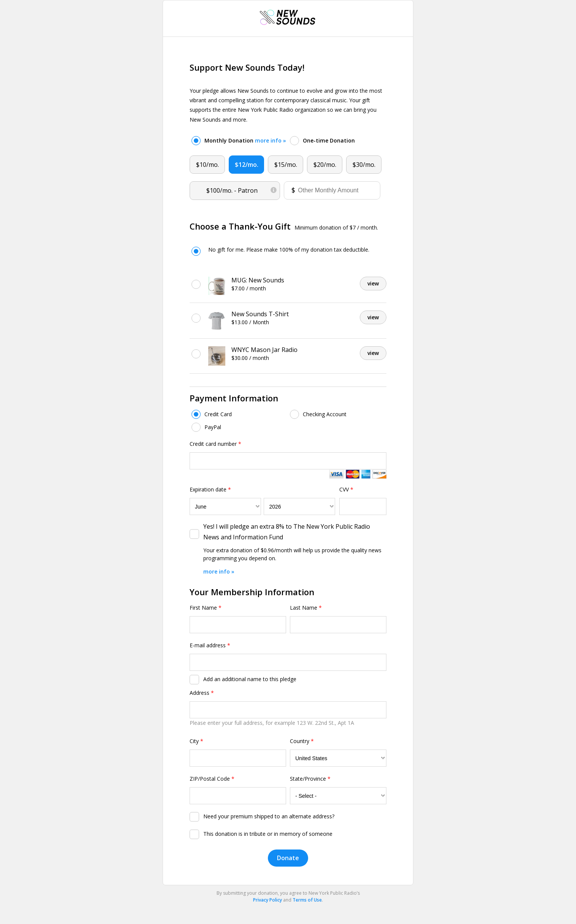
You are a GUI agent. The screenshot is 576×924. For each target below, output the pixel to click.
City (196, 741)
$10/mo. (207, 165)
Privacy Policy (267, 900)
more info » (271, 140)
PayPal (213, 427)
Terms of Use (307, 900)
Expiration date (210, 489)
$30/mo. (364, 165)
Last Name (306, 608)
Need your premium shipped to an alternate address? (269, 816)
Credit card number (215, 444)
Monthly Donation (245, 140)
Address (202, 693)
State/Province (310, 779)
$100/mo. (242, 189)
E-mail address (210, 645)
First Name (206, 608)
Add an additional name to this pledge (250, 679)
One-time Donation (329, 140)
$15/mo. (286, 165)
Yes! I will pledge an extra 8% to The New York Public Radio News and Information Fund (287, 532)
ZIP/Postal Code (212, 779)
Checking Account (325, 414)
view (373, 283)
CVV (346, 489)
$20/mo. (325, 165)
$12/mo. (247, 165)
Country (302, 741)
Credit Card (218, 414)
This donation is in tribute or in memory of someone (268, 834)
